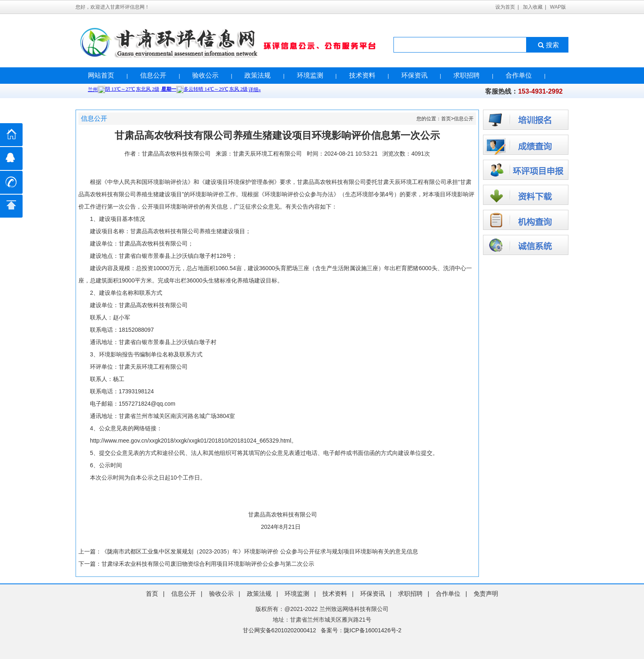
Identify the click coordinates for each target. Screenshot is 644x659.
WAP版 (558, 7)
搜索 (548, 45)
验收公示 (205, 75)
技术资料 (362, 75)
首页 (446, 119)
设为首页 (505, 7)
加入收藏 (533, 7)
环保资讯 (414, 75)
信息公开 (153, 75)
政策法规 (258, 75)
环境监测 (310, 75)
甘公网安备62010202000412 (279, 630)
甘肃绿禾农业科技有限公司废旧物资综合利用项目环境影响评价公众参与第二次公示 (208, 564)
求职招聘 (467, 75)
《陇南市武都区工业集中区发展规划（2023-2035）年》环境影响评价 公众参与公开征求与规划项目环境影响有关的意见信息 (260, 551)
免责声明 (486, 594)
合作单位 (519, 75)
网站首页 (101, 75)
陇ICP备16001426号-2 (373, 630)
